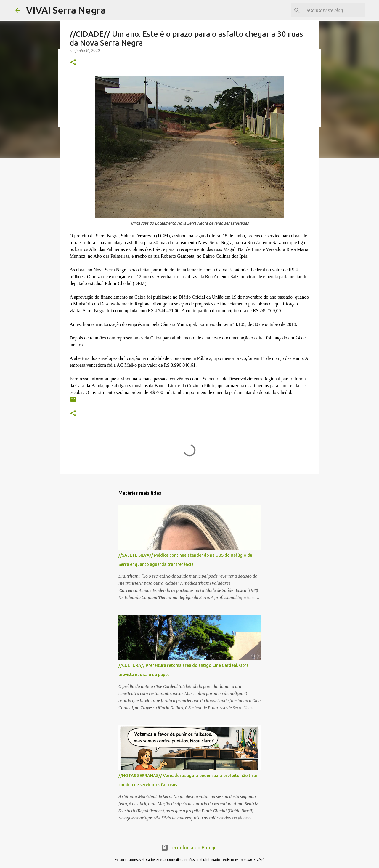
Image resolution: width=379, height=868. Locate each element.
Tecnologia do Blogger (190, 848)
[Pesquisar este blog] (334, 10)
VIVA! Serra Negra (66, 10)
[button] (73, 63)
